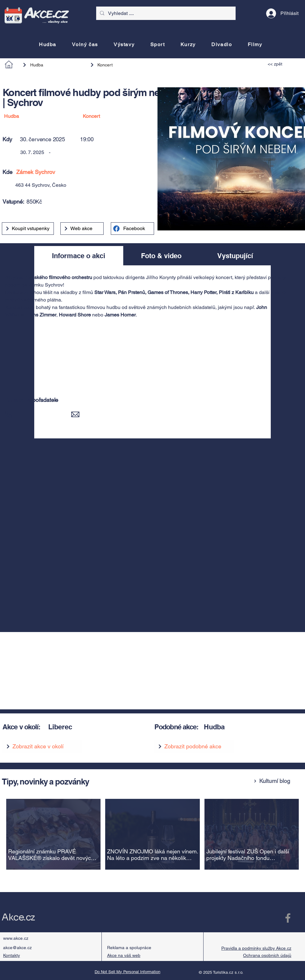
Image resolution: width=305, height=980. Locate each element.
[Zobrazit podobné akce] (194, 746)
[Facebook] (132, 229)
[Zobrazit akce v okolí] (42, 746)
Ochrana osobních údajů (267, 955)
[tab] (79, 256)
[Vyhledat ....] (165, 13)
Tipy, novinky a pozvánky (45, 782)
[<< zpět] (282, 64)
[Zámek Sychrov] (97, 172)
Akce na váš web (124, 955)
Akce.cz (18, 917)
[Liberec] (94, 727)
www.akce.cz (16, 938)
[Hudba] (53, 65)
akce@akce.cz (17, 948)
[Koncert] (117, 65)
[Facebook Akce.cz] (288, 918)
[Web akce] (82, 229)
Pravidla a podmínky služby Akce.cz (256, 948)
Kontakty (12, 955)
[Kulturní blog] (277, 781)
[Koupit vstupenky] (28, 229)
